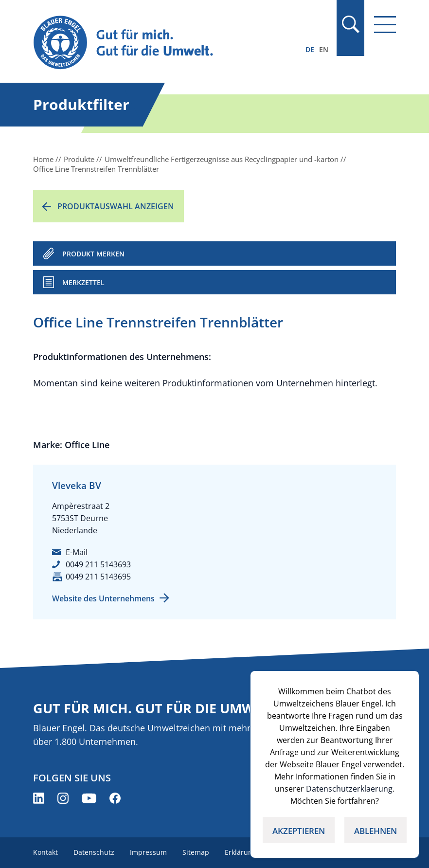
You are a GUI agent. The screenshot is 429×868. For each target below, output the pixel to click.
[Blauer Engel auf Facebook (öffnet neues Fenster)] (115, 798)
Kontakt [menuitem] (45, 852)
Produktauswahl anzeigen (116, 206)
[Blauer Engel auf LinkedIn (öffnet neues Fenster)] (39, 798)
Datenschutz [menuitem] (94, 852)
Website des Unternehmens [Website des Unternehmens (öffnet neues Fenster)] (103, 598)
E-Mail (77, 552)
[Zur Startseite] (160, 43)
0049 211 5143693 (98, 564)
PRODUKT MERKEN (93, 254)
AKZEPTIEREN (299, 831)
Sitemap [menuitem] (196, 852)
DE (310, 49)
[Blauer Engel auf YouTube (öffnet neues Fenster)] (89, 798)
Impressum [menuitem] (148, 852)
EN (324, 49)
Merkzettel (83, 282)
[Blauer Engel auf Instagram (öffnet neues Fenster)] (63, 798)
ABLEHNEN (375, 831)
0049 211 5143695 (98, 577)
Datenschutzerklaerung (349, 789)
